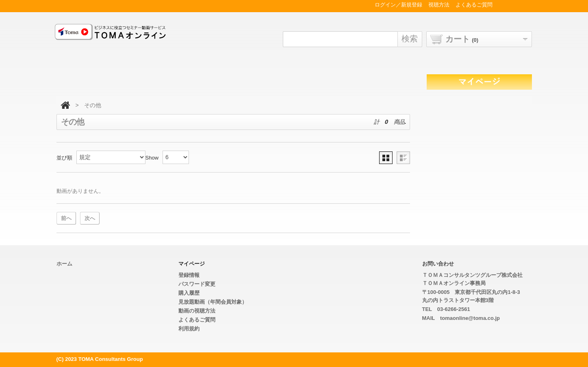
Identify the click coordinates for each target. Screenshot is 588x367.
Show (152, 158)
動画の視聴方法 (197, 311)
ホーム (64, 264)
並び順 (64, 158)
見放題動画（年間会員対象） (213, 302)
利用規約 (189, 329)
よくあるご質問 (197, 320)
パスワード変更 (197, 284)
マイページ (192, 264)
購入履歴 (189, 293)
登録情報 (189, 275)
